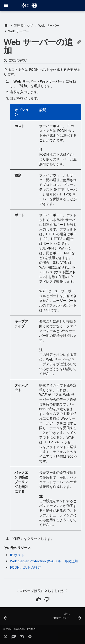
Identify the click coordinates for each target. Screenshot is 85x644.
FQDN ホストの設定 (25, 567)
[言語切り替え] (34, 5)
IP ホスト (17, 555)
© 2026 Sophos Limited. (19, 629)
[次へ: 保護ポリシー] (67, 618)
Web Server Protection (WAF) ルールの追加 (44, 561)
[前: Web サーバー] (6, 618)
